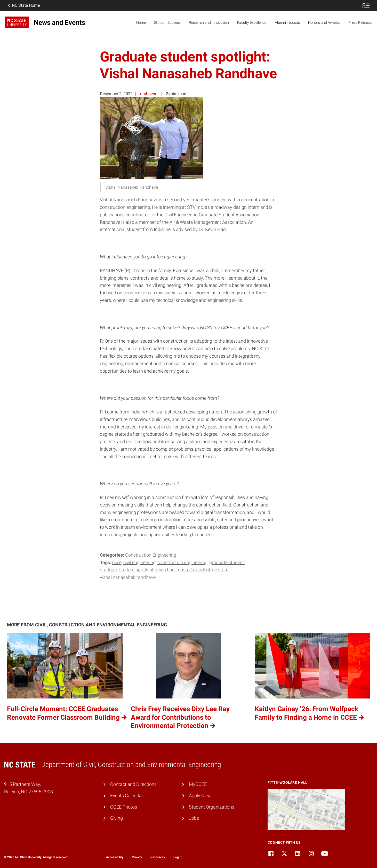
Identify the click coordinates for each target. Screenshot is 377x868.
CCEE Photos (124, 807)
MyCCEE (198, 784)
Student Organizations (212, 807)
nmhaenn (149, 94)
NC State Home (23, 5)
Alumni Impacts (287, 22)
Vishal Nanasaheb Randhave (128, 577)
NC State (220, 570)
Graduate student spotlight (127, 570)
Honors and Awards (324, 22)
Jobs (194, 818)
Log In (178, 857)
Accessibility (115, 857)
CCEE (117, 562)
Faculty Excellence (252, 22)
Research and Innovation (209, 22)
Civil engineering (139, 562)
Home (141, 22)
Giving (117, 818)
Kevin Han (165, 570)
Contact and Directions (133, 784)
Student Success (167, 22)
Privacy (137, 857)
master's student (193, 570)
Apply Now (200, 796)
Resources (158, 857)
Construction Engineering (151, 555)
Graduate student (227, 562)
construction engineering (182, 562)
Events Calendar (127, 796)
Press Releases (360, 22)
